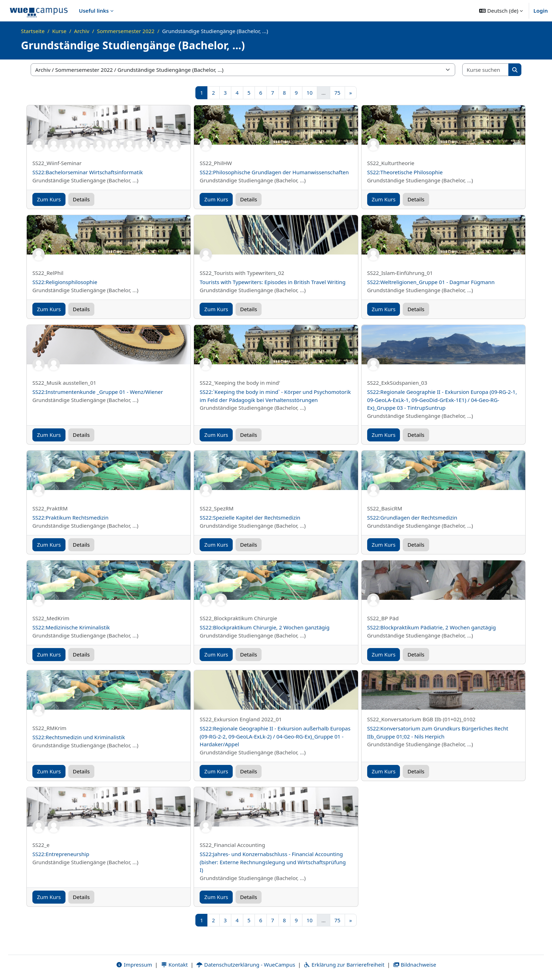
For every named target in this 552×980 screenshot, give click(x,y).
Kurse (59, 31)
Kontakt (174, 965)
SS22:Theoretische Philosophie (405, 172)
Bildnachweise (415, 965)
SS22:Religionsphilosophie (65, 282)
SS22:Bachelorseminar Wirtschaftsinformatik (88, 172)
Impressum (134, 965)
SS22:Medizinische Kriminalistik (71, 627)
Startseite (33, 31)
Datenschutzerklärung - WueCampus (246, 965)
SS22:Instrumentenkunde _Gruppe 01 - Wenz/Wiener (98, 392)
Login (541, 11)
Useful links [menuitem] (94, 11)
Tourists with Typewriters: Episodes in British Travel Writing (272, 282)
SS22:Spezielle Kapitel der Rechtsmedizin (250, 517)
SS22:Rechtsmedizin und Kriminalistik (79, 737)
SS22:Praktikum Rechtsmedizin (70, 517)
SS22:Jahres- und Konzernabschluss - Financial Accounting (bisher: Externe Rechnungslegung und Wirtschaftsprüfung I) (273, 862)
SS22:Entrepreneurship (61, 854)
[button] (501, 11)
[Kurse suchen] (486, 70)
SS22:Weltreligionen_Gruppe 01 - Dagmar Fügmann (431, 282)
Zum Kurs (49, 199)
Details (81, 199)
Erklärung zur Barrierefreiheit (344, 965)
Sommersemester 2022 (126, 31)
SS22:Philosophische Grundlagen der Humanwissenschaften (274, 172)
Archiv (81, 31)
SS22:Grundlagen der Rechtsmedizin (412, 517)
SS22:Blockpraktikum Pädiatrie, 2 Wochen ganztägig (432, 627)
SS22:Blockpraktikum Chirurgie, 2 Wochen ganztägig (265, 627)
